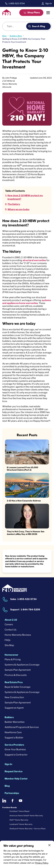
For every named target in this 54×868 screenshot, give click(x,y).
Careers (9, 624)
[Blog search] (16, 26)
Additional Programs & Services (22, 727)
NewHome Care (13, 732)
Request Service (14, 771)
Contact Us (11, 630)
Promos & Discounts (16, 675)
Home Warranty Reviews (18, 635)
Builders (9, 717)
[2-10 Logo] (7, 14)
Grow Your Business (15, 749)
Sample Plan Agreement (18, 670)
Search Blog (39, 26)
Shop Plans (34, 13)
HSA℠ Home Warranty (19, 820)
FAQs (7, 640)
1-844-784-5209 (30, 610)
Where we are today (19, 209)
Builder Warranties (15, 722)
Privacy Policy (42, 863)
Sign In (49, 3)
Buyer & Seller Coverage (17, 687)
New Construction (14, 697)
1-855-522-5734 (17, 3)
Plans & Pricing (13, 659)
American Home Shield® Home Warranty (26, 816)
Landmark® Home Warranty (21, 824)
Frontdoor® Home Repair (20, 811)
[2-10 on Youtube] (21, 801)
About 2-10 (11, 620)
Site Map (9, 645)
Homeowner (11, 655)
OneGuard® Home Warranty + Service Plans (28, 829)
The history (14, 204)
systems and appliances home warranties (27, 302)
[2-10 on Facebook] (12, 801)
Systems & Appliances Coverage (22, 665)
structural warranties (34, 260)
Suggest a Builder (14, 738)
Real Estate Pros (14, 682)
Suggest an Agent (14, 708)
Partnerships (12, 793)
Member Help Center (16, 779)
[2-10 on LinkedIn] (4, 801)
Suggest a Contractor (16, 755)
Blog (7, 786)
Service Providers (14, 745)
